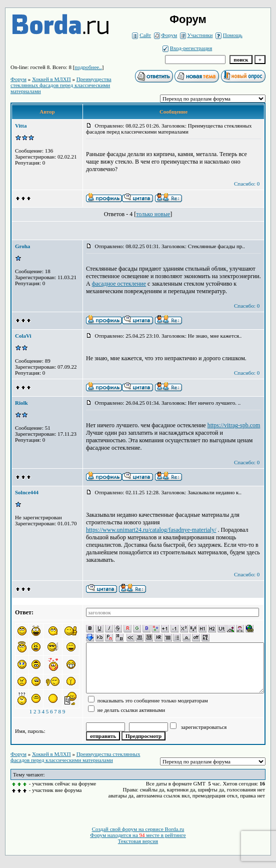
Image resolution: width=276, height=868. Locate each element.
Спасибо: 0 (247, 184)
